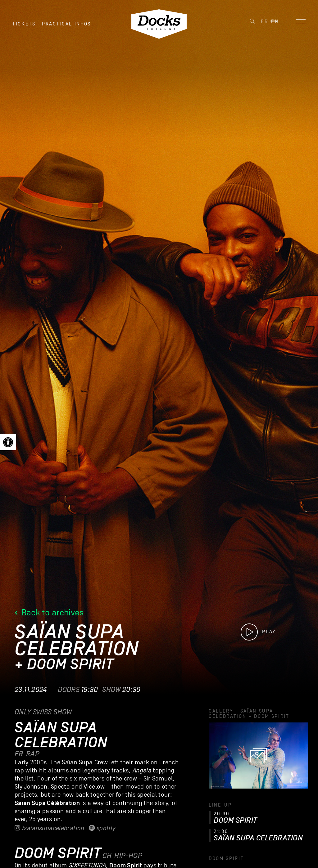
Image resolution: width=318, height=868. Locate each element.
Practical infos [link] (66, 25)
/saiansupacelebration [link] (50, 828)
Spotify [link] (102, 828)
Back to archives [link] (49, 612)
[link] (8, 442)
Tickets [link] (24, 25)
